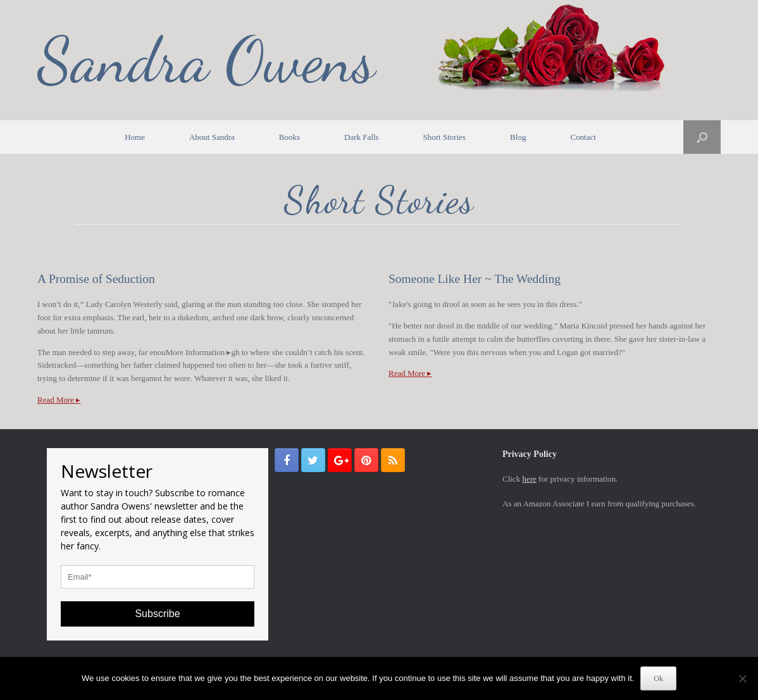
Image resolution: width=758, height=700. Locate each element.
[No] (742, 678)
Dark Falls (362, 137)
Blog (518, 137)
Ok (658, 678)
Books (289, 137)
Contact (583, 137)
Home (135, 137)
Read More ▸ (59, 400)
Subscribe (157, 614)
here (529, 479)
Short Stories (445, 137)
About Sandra (212, 137)
